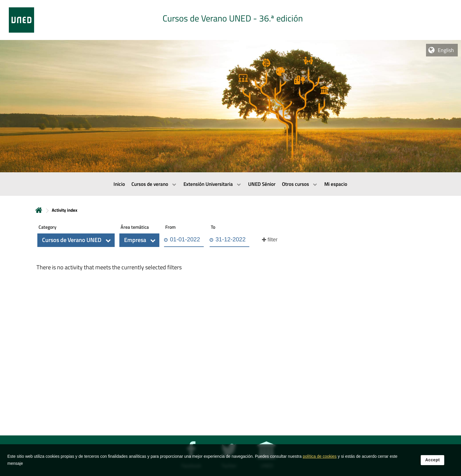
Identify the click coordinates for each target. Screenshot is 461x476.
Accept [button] (432, 462)
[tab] (230, 20)
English (446, 50)
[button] (76, 240)
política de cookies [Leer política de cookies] (320, 458)
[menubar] (230, 184)
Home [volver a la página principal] (39, 210)
